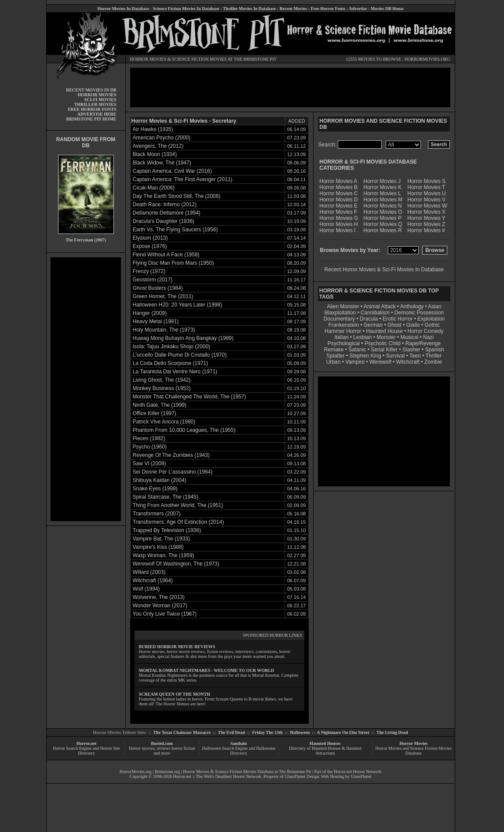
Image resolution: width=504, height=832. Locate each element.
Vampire (355, 362)
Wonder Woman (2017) (160, 606)
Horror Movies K (382, 187)
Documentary (339, 319)
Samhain (239, 743)
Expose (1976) (150, 246)
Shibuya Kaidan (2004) (160, 480)
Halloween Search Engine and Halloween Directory (239, 751)
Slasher (411, 350)
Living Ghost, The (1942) (162, 380)
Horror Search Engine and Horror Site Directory (86, 751)
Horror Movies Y (426, 218)
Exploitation (431, 319)
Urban (334, 362)
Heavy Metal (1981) (156, 321)
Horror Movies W (427, 206)
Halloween (300, 732)
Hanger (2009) (150, 313)
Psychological (344, 343)
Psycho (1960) (150, 447)
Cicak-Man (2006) (154, 188)
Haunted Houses (325, 743)
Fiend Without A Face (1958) (166, 255)
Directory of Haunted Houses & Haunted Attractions (325, 751)
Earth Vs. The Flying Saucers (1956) (175, 230)
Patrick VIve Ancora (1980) (164, 422)
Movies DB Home (387, 9)
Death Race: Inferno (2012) (165, 204)
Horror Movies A (338, 181)
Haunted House (384, 331)
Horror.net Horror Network (358, 772)
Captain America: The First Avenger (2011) (183, 179)
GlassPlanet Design (302, 776)
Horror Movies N (382, 206)
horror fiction (183, 748)
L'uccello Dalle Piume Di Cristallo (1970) (180, 355)
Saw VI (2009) (150, 463)
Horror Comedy (426, 331)
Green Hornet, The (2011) (163, 296)
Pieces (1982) (149, 438)
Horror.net (87, 743)
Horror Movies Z (426, 224)
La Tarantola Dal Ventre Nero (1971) (175, 372)
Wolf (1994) (146, 589)
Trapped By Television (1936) (167, 530)
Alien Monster (343, 307)
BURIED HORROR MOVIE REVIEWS (177, 647)
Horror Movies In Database (123, 9)
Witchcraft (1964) (153, 580)
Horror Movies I (337, 230)
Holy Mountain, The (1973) (164, 330)
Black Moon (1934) (155, 154)
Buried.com (162, 743)
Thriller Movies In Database (250, 9)
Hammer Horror (343, 331)
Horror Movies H (338, 224)
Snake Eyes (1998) (155, 489)
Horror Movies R (382, 230)
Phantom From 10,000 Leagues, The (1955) (184, 430)
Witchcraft (408, 362)
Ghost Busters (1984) (158, 288)
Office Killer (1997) (155, 413)
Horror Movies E (338, 206)
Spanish (434, 350)
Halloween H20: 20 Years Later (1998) (177, 305)
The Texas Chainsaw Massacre (182, 732)
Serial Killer (384, 350)
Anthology (412, 307)
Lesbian (363, 337)
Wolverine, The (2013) (159, 597)
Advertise (358, 9)
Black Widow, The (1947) (162, 163)
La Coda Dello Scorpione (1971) (170, 363)
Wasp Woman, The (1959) (164, 555)
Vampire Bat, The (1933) (161, 539)
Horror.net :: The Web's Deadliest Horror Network (217, 776)
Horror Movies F (338, 212)
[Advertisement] (86, 389)
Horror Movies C (338, 193)
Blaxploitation (340, 313)
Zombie (433, 362)
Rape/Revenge (423, 343)
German (373, 325)
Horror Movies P (382, 218)
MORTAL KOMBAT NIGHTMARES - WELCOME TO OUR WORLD (207, 670)
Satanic (357, 350)
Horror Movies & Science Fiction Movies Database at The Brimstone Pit (247, 772)
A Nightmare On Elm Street (343, 732)
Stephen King (365, 356)
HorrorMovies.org (136, 772)
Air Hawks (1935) (153, 129)
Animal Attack (380, 307)
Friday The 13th (267, 732)
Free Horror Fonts (328, 9)
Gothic (432, 325)
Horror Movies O (383, 212)
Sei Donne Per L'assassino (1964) (173, 472)
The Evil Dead (232, 732)
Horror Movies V (426, 200)
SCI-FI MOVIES (100, 100)
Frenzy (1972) (149, 271)
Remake (334, 350)
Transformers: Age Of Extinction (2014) (179, 522)
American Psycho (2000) (162, 138)
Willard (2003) (149, 572)
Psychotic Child (383, 343)
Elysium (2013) (150, 238)
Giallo (413, 325)
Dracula (369, 319)
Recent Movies (293, 9)
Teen (415, 356)
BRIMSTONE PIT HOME (91, 119)
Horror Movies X (426, 212)
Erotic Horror (398, 319)
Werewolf (380, 362)
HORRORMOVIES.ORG (427, 59)
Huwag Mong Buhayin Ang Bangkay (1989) (183, 338)
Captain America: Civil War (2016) (172, 171)
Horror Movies (413, 743)
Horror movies (142, 748)
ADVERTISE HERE (97, 114)
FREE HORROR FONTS (92, 109)
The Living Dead (392, 732)
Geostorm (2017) (153, 280)
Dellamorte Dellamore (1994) (167, 213)
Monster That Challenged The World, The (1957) (190, 397)
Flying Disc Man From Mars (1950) (173, 263)
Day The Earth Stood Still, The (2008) (177, 196)
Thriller (434, 356)
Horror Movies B (338, 187)
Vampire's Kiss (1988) (158, 547)
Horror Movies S (426, 181)
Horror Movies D (338, 200)
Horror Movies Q (383, 224)
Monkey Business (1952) (162, 388)
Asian (435, 307)
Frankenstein (343, 325)
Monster (386, 337)
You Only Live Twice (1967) (165, 614)
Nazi (428, 337)
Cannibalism (375, 313)
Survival (396, 356)
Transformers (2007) (157, 514)
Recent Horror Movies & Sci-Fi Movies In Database (384, 270)
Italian (341, 337)
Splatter (335, 356)
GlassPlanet (361, 776)
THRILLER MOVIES (95, 104)
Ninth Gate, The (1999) (160, 405)
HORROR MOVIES (148, 59)
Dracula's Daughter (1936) (164, 221)
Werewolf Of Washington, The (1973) (176, 564)
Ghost (394, 325)
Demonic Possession (419, 313)
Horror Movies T (426, 187)
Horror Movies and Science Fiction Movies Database (413, 751)
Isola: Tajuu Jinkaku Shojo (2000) (172, 347)
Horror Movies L (382, 193)
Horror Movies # (426, 230)
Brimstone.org (167, 772)
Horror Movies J (382, 181)
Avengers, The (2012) (158, 146)
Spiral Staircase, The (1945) (166, 497)
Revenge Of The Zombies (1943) (171, 455)
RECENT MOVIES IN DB (91, 90)
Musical (410, 337)
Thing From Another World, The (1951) (178, 505)
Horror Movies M (383, 200)
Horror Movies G (339, 218)
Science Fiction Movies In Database (186, 9)
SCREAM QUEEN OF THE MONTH (175, 694)
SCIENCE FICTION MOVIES (199, 59)
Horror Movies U (426, 193)
